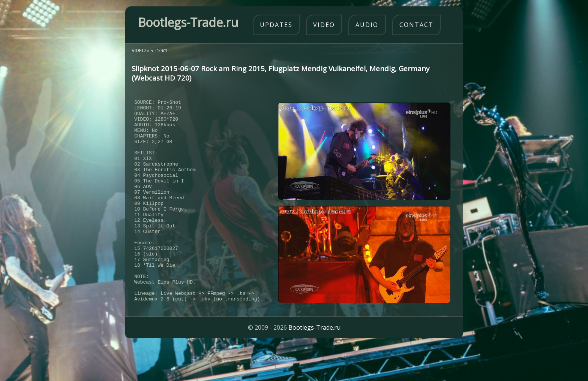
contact (416, 25)
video (324, 25)
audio (367, 25)
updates (276, 25)
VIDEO (139, 50)
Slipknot (159, 50)
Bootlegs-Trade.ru (314, 364)
